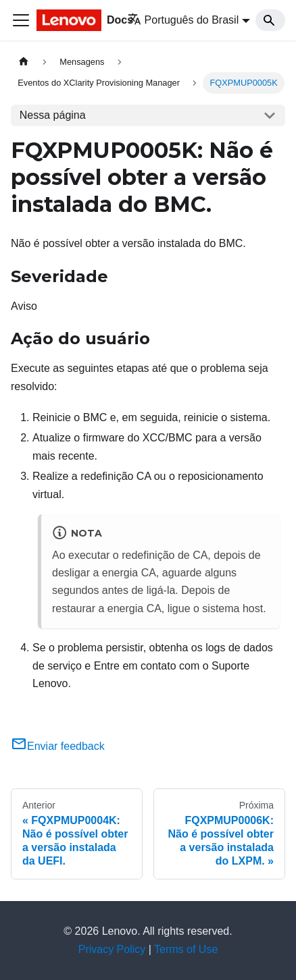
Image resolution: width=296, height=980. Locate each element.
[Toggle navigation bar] (21, 20)
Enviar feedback (58, 746)
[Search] (270, 20)
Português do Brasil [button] (183, 20)
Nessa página (53, 115)
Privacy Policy (112, 949)
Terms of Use (186, 949)
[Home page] (24, 62)
